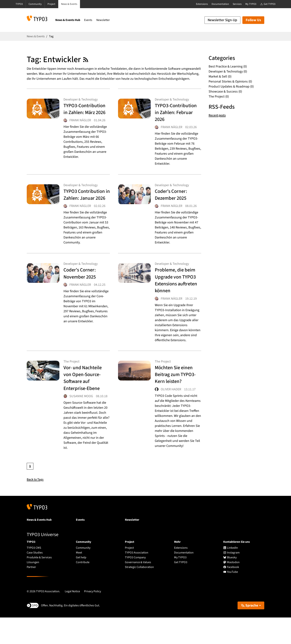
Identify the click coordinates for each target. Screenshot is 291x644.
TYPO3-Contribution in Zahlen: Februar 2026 (174, 116)
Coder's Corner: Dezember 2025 (174, 202)
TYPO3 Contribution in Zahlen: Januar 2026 (82, 209)
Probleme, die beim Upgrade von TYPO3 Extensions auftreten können (177, 302)
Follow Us (253, 20)
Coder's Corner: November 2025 (83, 295)
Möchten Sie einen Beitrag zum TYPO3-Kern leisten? (177, 399)
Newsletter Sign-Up (222, 20)
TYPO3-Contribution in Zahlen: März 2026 (86, 113)
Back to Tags (36, 506)
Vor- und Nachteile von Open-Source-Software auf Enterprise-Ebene (86, 399)
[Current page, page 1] (30, 493)
